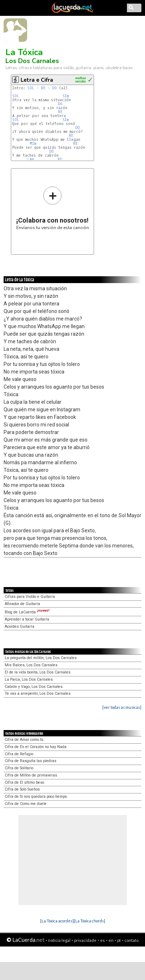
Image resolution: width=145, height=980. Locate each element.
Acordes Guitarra (20, 627)
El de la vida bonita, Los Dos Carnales (38, 672)
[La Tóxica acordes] (57, 921)
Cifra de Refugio (19, 754)
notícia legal (59, 940)
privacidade (85, 940)
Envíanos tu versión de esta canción (53, 208)
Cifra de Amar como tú (24, 740)
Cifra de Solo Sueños (22, 789)
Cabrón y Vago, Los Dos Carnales (34, 687)
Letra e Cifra (37, 80)
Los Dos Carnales (32, 61)
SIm (66, 96)
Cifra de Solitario (19, 768)
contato (131, 940)
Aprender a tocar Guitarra (27, 619)
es (103, 940)
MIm (33, 144)
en (111, 940)
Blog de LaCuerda (27, 612)
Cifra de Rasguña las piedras (31, 761)
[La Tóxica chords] (89, 921)
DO (54, 88)
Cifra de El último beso (24, 782)
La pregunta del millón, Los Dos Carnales (41, 658)
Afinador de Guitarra (22, 604)
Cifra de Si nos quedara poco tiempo (36, 796)
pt (119, 940)
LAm (31, 159)
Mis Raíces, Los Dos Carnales (31, 665)
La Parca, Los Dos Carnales (29, 679)
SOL (31, 88)
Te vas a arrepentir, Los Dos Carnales (38, 693)
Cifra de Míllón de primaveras (31, 775)
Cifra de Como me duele (26, 804)
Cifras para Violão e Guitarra (30, 597)
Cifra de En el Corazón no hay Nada (36, 747)
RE (43, 88)
